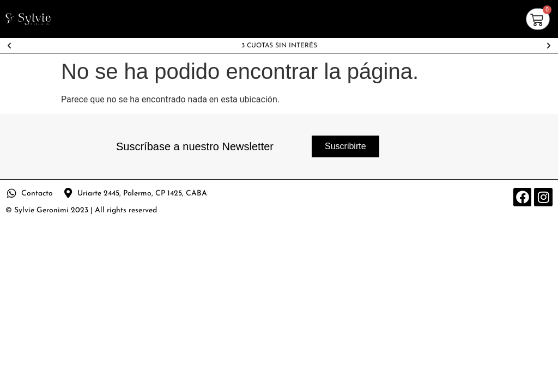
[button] (9, 46)
